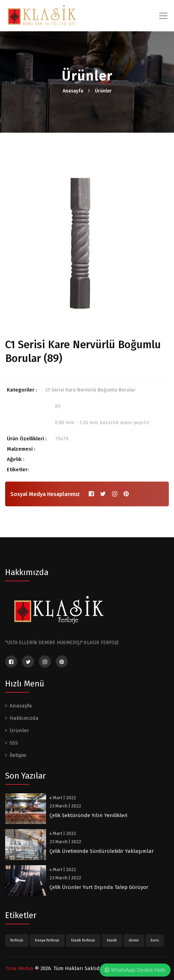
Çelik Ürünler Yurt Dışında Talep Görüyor (99, 887)
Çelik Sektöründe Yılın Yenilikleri (88, 815)
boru (155, 940)
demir (134, 940)
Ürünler (103, 91)
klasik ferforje (83, 940)
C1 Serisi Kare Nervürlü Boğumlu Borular (90, 390)
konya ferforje (47, 940)
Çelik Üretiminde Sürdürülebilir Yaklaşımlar (102, 851)
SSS (14, 743)
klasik (112, 940)
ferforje (17, 940)
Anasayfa (73, 91)
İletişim (18, 755)
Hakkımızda (24, 718)
